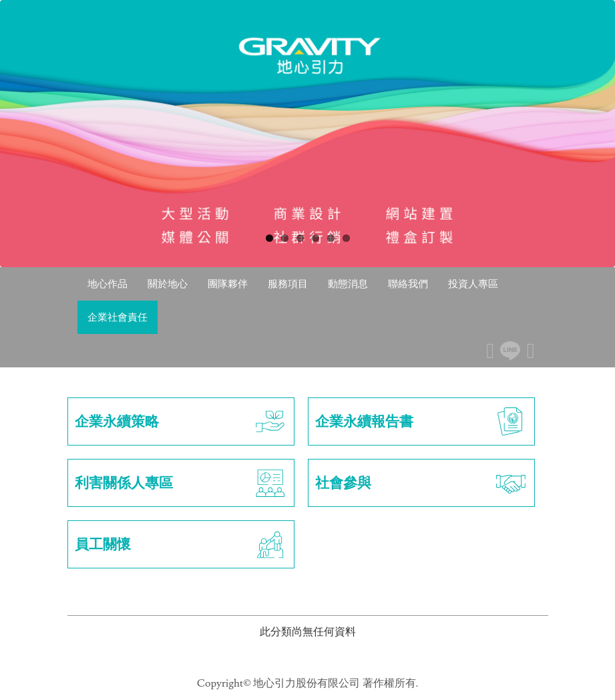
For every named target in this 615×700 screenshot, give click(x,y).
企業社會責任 (118, 317)
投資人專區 (473, 284)
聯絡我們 (408, 284)
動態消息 (348, 284)
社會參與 (421, 483)
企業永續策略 (181, 421)
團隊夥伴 (228, 284)
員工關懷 (181, 544)
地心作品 (108, 284)
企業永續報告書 (421, 421)
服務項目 (288, 284)
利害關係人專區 (181, 483)
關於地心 (168, 284)
